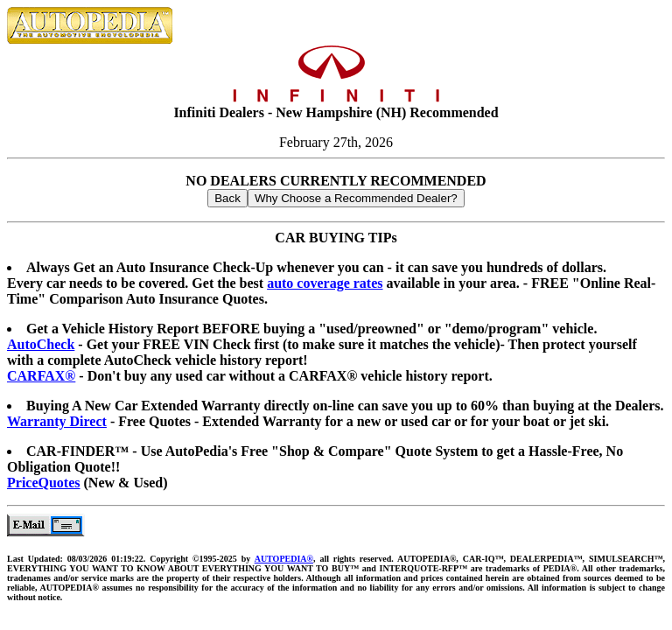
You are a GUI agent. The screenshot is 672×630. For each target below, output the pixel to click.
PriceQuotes (44, 483)
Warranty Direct (57, 421)
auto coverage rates (325, 283)
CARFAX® (41, 376)
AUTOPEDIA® (284, 559)
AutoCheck (41, 344)
